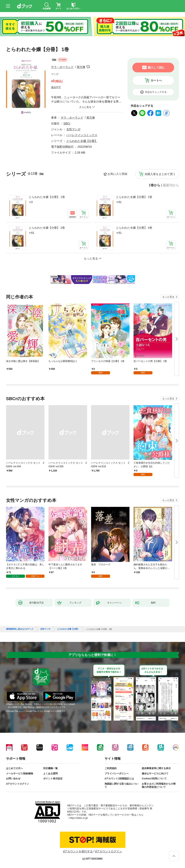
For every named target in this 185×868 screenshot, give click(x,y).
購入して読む (156, 68)
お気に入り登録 (117, 174)
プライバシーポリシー (117, 774)
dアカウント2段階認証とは (119, 779)
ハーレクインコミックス (82, 135)
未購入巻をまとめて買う (160, 174)
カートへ (156, 80)
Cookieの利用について (154, 779)
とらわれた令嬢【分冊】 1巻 (47, 197)
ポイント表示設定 (53, 779)
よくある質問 (50, 774)
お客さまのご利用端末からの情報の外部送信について (159, 785)
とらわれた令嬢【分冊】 (82, 141)
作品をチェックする (156, 92)
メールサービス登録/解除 (20, 774)
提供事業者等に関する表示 (156, 768)
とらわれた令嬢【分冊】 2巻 (134, 197)
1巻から (155, 185)
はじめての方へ (14, 768)
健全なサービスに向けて (155, 774)
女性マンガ (73, 129)
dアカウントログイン (18, 784)
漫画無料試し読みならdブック (20, 629)
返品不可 (56, 87)
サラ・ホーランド (62, 67)
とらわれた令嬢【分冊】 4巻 (134, 228)
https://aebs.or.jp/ (79, 818)
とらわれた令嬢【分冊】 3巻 (47, 228)
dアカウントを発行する (78, 851)
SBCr (67, 123)
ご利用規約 (111, 768)
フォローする (88, 67)
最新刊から (171, 185)
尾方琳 (81, 67)
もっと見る (168, 297)
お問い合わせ (13, 779)
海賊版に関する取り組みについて (121, 785)
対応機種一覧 (50, 768)
